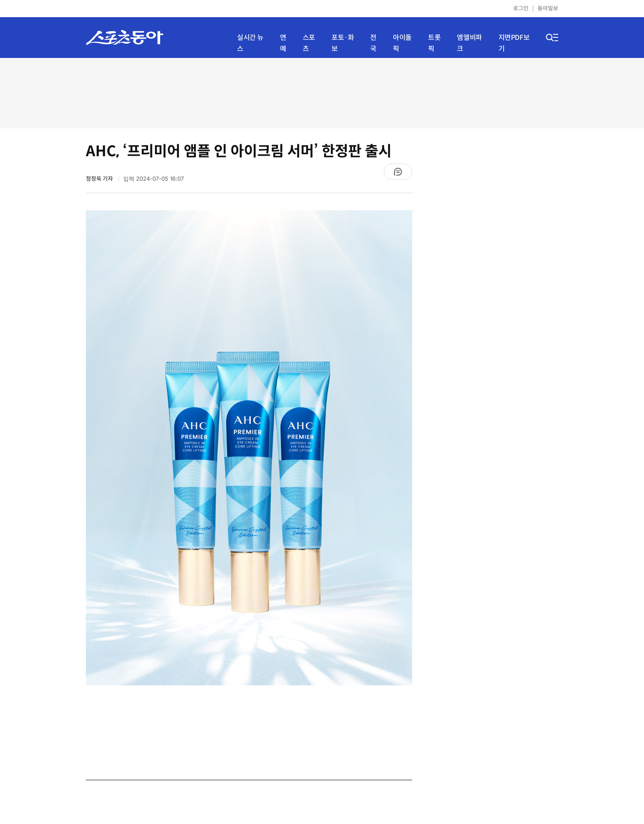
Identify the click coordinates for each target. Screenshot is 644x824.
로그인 (521, 8)
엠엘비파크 (469, 43)
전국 (373, 43)
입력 (153, 179)
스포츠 (309, 43)
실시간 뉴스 (250, 43)
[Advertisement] (322, 92)
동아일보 (548, 8)
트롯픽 (434, 43)
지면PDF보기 (514, 43)
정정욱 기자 (100, 179)
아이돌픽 (402, 43)
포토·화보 (343, 43)
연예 (283, 43)
